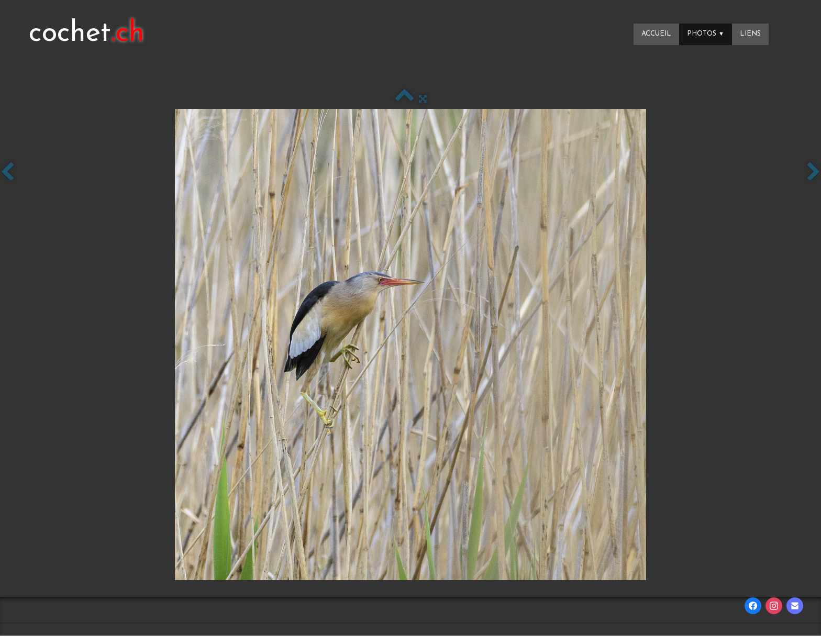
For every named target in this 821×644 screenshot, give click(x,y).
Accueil (656, 34)
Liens (750, 34)
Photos (706, 34)
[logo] (87, 34)
